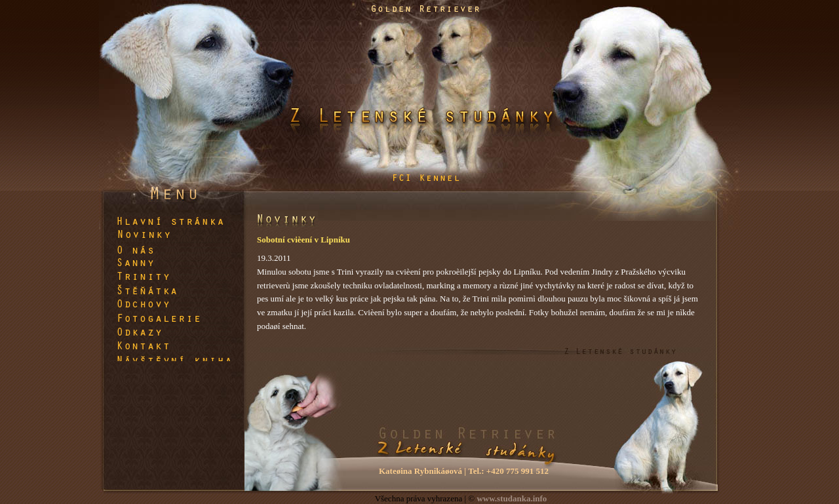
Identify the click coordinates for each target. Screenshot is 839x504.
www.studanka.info (512, 498)
